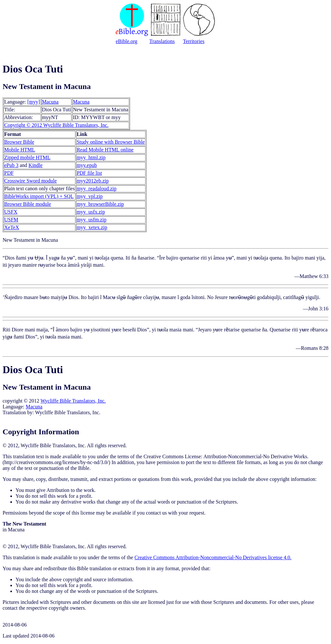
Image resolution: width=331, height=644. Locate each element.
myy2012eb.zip (93, 181)
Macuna (50, 102)
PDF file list (89, 173)
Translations (162, 41)
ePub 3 (11, 165)
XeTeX (12, 227)
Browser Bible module (28, 204)
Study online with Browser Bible (111, 142)
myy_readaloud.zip (96, 189)
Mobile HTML (20, 150)
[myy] (34, 102)
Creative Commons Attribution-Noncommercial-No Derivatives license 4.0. (213, 557)
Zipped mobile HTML (27, 157)
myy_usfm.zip (91, 220)
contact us (156, 513)
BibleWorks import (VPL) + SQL (39, 196)
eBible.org (127, 41)
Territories (194, 41)
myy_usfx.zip (91, 212)
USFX (11, 212)
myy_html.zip (91, 157)
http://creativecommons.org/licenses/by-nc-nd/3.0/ (56, 462)
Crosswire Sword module (31, 181)
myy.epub (87, 165)
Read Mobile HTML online (105, 150)
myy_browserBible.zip (100, 204)
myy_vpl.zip (90, 196)
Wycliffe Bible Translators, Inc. (73, 401)
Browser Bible (19, 142)
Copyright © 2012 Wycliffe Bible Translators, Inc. (56, 125)
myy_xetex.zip (92, 227)
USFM (11, 220)
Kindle (36, 165)
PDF (9, 173)
